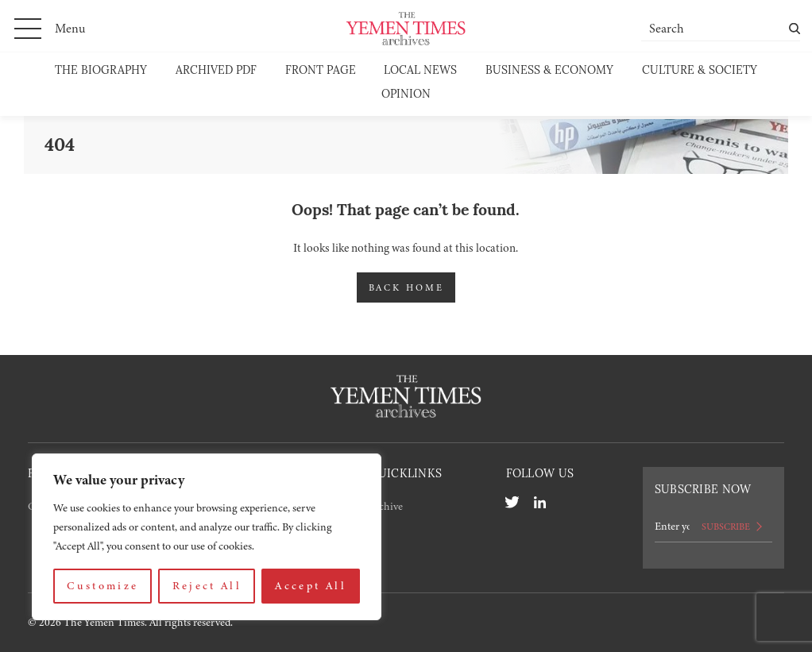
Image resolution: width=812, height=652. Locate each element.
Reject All (207, 586)
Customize (102, 586)
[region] (207, 537)
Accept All (311, 586)
